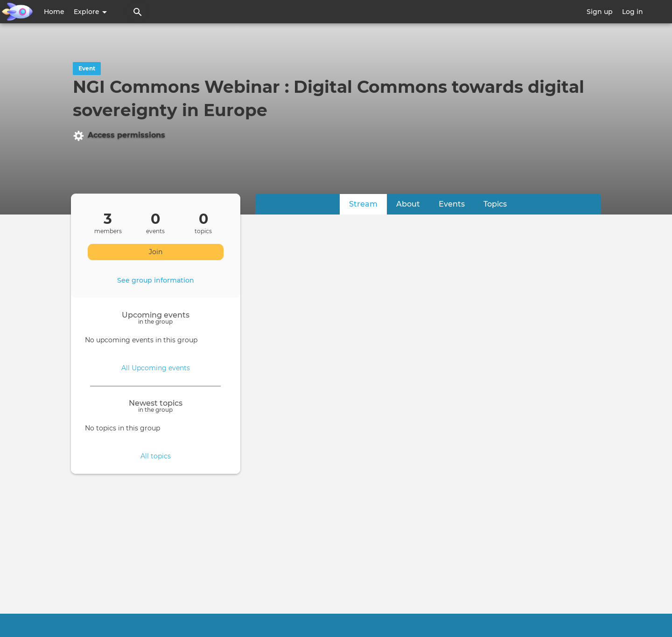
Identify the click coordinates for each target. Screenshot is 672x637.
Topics (495, 204)
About (408, 204)
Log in (633, 12)
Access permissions (119, 136)
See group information (156, 280)
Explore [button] (90, 12)
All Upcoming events (156, 368)
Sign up (600, 12)
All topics (156, 456)
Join (156, 252)
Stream (368, 204)
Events (452, 204)
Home (54, 12)
